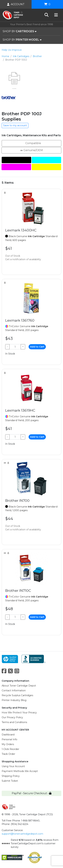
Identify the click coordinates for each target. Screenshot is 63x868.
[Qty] (15, 347)
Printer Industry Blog (14, 700)
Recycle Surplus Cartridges (17, 695)
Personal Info (9, 739)
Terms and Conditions (14, 722)
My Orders (8, 744)
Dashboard (8, 735)
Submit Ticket (10, 781)
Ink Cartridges (21, 56)
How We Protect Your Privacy (19, 713)
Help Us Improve (12, 50)
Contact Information (14, 690)
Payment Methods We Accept (20, 771)
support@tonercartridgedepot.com (22, 834)
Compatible (32, 143)
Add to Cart (37, 347)
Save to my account (15, 125)
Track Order (8, 754)
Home (5, 56)
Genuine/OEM (32, 150)
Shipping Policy (11, 776)
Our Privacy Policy (12, 717)
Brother (37, 56)
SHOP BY (20, 31)
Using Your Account (13, 766)
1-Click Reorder (10, 749)
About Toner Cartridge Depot (19, 686)
